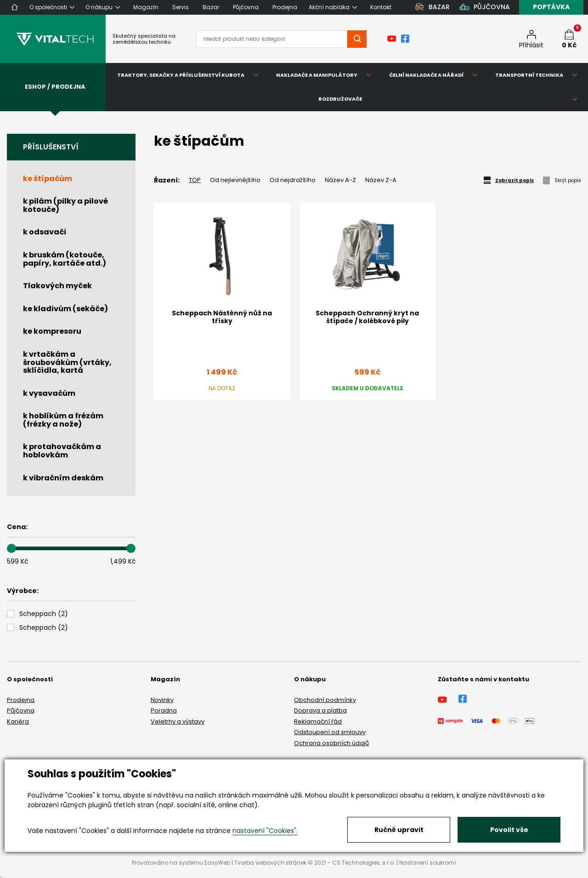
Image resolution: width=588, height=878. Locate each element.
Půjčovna (21, 710)
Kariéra (18, 721)
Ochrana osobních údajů (331, 743)
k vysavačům (49, 393)
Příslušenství (51, 147)
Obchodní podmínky (325, 700)
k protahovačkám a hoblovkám (62, 451)
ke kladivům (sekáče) (65, 309)
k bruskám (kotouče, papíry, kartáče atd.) (65, 259)
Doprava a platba (320, 710)
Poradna (164, 710)
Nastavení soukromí (428, 863)
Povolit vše (509, 830)
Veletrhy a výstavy (178, 721)
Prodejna (21, 700)
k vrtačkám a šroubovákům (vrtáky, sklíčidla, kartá (67, 362)
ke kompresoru (52, 331)
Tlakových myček (57, 286)
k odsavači (45, 232)
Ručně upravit (399, 830)
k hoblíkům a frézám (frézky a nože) (63, 420)
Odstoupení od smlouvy (330, 732)
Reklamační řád (318, 721)
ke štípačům (48, 179)
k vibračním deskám (63, 478)
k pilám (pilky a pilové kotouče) (65, 205)
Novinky (162, 700)
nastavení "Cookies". (265, 831)
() (44, 614)
